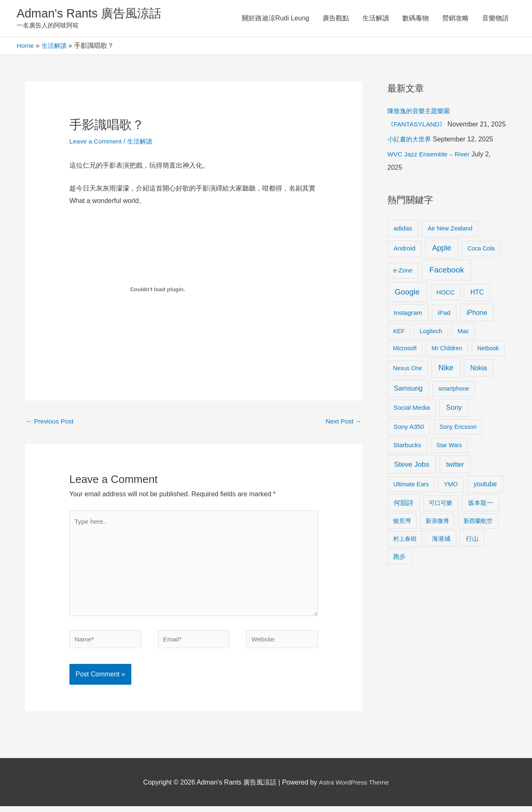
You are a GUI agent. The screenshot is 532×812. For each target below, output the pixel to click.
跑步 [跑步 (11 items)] (399, 571)
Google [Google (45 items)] (407, 306)
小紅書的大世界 (411, 154)
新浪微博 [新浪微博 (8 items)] (437, 535)
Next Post (343, 422)
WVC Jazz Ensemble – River (430, 169)
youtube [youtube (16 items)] (485, 498)
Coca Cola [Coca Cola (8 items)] (481, 263)
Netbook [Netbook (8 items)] (488, 363)
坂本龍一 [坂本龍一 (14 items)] (480, 517)
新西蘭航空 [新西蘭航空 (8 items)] (478, 535)
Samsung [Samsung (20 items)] (408, 403)
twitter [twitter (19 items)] (455, 478)
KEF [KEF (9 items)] (399, 345)
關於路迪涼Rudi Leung (276, 19)
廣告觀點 (336, 19)
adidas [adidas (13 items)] (403, 242)
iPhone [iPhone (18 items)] (477, 327)
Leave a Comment (97, 142)
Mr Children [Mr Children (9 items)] (447, 363)
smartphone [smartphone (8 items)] (454, 403)
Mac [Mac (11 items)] (463, 345)
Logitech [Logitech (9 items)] (431, 345)
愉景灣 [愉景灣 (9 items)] (402, 535)
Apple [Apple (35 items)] (442, 262)
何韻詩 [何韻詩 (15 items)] (404, 517)
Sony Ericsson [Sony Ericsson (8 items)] (458, 441)
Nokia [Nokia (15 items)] (478, 382)
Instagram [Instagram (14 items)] (408, 327)
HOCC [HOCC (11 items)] (446, 307)
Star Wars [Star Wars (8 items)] (449, 460)
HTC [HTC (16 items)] (477, 306)
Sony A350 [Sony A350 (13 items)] (409, 441)
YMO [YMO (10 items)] (451, 498)
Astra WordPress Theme (354, 788)
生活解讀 (376, 19)
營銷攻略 (456, 19)
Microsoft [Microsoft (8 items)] (405, 363)
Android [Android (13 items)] (405, 263)
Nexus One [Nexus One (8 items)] (408, 383)
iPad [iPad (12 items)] (444, 327)
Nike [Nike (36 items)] (446, 382)
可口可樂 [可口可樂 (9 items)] (441, 517)
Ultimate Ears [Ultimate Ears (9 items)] (411, 498)
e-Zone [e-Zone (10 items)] (403, 285)
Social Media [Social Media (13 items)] (412, 422)
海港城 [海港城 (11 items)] (441, 553)
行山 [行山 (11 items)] (472, 553)
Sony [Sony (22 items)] (454, 422)
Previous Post (50, 422)
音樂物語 (495, 19)
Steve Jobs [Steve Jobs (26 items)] (411, 479)
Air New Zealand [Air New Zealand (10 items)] (450, 243)
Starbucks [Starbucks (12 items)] (408, 459)
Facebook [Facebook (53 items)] (447, 284)
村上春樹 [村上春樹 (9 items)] (405, 553)
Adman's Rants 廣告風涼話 (92, 14)
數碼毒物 (416, 19)
